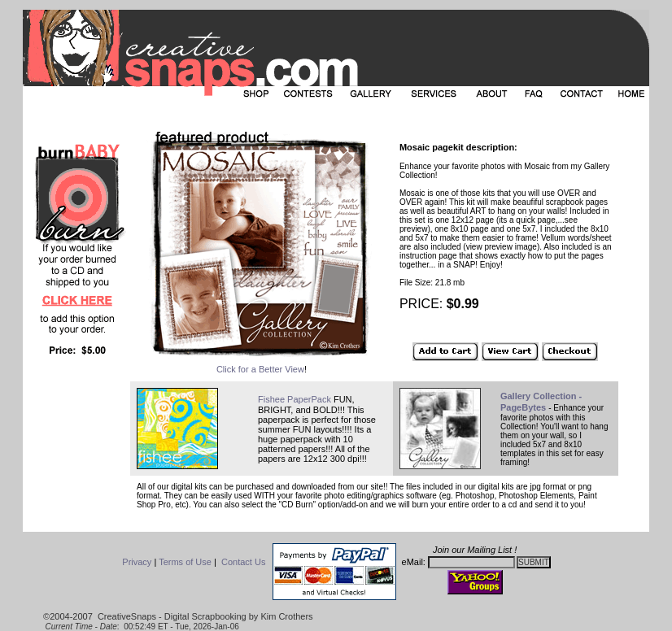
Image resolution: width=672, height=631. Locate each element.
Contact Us (243, 562)
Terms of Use (185, 562)
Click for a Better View (260, 369)
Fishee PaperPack (295, 399)
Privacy (137, 562)
